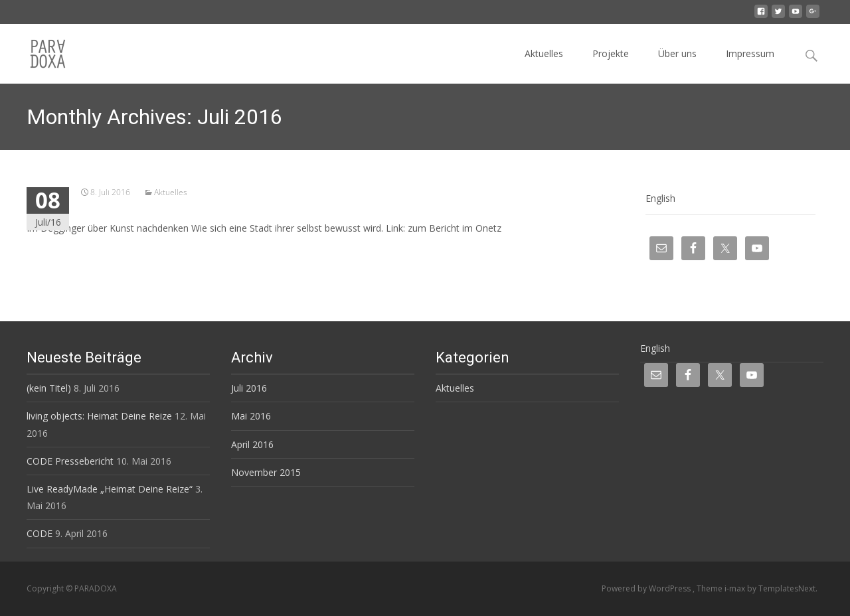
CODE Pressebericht (70, 461)
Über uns (677, 53)
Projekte (611, 53)
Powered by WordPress (647, 588)
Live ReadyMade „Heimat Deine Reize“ (110, 489)
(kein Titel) (49, 388)
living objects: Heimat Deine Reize (99, 416)
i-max (736, 588)
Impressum (750, 53)
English (660, 198)
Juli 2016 (249, 388)
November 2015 (266, 472)
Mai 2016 (251, 416)
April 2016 (252, 444)
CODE (40, 533)
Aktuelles (544, 53)
